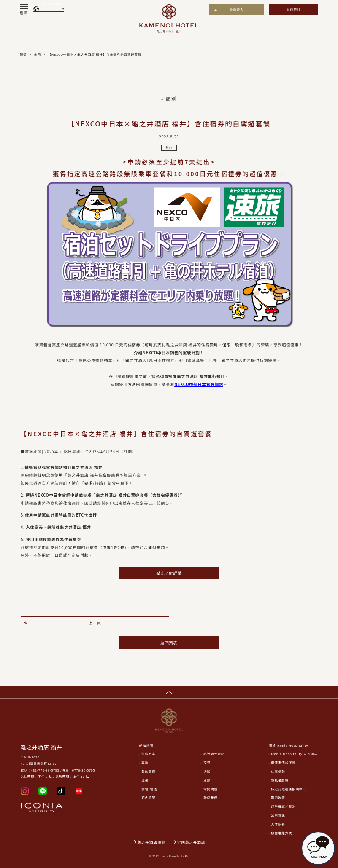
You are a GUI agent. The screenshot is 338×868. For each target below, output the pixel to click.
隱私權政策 (280, 780)
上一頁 (95, 623)
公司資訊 (278, 815)
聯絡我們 (210, 797)
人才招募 (278, 824)
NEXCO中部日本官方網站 (199, 384)
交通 (207, 762)
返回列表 (169, 643)
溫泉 (145, 780)
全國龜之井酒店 (191, 842)
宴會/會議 (149, 789)
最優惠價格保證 (283, 762)
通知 (207, 771)
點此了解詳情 (169, 573)
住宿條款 (278, 771)
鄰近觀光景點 (214, 754)
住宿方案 (148, 754)
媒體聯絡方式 (281, 833)
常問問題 (210, 789)
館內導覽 (148, 797)
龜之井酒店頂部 (151, 842)
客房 (145, 762)
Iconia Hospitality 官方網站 (294, 754)
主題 (207, 780)
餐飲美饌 (148, 771)
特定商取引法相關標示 (288, 789)
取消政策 (278, 797)
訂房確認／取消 (283, 806)
